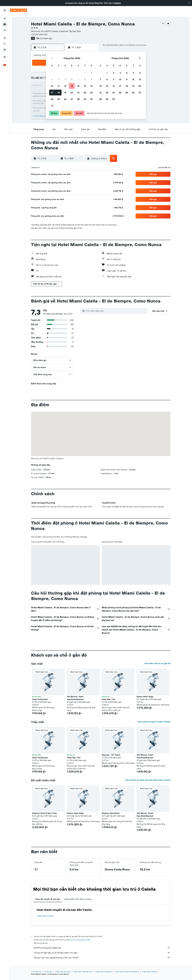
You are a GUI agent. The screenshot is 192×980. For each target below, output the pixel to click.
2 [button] (91, 73)
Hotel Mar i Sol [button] (109, 699)
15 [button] (85, 86)
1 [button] (85, 73)
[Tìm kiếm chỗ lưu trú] (5, 24)
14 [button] (78, 86)
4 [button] (59, 79)
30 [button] (91, 99)
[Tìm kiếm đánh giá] (116, 311)
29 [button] (85, 99)
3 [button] (52, 79)
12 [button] (65, 86)
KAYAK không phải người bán (102, 948)
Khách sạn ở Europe (63, 972)
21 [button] (78, 93)
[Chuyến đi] (5, 57)
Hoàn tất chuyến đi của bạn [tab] (48, 899)
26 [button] (65, 99)
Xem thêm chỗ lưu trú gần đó (157, 663)
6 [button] (72, 79)
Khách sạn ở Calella (45, 916)
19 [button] (65, 93)
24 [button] (52, 99)
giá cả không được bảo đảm (81, 940)
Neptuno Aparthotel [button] (111, 813)
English (118, 3)
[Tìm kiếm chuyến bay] (5, 19)
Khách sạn (49, 972)
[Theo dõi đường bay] (5, 44)
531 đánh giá (46, 38)
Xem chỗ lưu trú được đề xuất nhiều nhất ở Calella (148, 780)
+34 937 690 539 (39, 34)
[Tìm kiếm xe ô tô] (5, 30)
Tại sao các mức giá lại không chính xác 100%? (102, 958)
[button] (189, 3)
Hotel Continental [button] (40, 699)
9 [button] (91, 79)
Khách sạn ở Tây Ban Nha (83, 972)
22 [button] (85, 93)
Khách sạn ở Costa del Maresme (127, 972)
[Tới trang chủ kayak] (18, 10)
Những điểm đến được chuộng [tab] (78, 899)
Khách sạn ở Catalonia (104, 972)
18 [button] (59, 93)
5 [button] (65, 79)
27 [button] (72, 99)
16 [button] (91, 86)
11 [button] (59, 86)
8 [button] (85, 79)
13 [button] (72, 86)
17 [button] (52, 93)
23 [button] (91, 93)
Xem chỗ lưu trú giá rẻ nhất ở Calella (154, 722)
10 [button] (52, 86)
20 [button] (72, 93)
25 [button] (59, 99)
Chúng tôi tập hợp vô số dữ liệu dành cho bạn (102, 953)
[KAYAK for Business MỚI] (5, 49)
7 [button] (78, 79)
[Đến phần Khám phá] (5, 38)
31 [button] (52, 106)
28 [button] (78, 99)
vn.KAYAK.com (36, 972)
